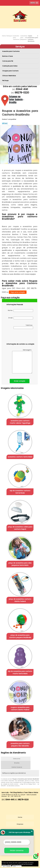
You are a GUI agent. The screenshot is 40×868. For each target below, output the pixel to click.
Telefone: (23, 327)
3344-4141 (22, 89)
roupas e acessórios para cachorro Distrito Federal (20, 709)
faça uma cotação (18, 292)
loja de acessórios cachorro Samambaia (20, 492)
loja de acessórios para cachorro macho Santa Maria (20, 672)
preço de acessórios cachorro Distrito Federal (20, 600)
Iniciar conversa (17, 850)
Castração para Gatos (10, 66)
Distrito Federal (17, 767)
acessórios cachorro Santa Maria (20, 457)
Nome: (20, 311)
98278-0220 (22, 93)
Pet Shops (6, 81)
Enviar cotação (20, 381)
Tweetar (5, 123)
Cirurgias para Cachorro (11, 71)
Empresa (20, 824)
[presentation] (20, 336)
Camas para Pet (8, 61)
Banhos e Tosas (8, 56)
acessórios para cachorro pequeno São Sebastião (20, 745)
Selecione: (17, 759)
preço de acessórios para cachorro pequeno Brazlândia (20, 636)
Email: (21, 318)
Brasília (17, 763)
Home (20, 817)
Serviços (20, 47)
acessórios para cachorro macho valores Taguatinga (20, 422)
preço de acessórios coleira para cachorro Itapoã (20, 528)
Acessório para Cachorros (11, 51)
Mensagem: (22, 361)
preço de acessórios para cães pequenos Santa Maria (20, 564)
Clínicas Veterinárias (9, 76)
